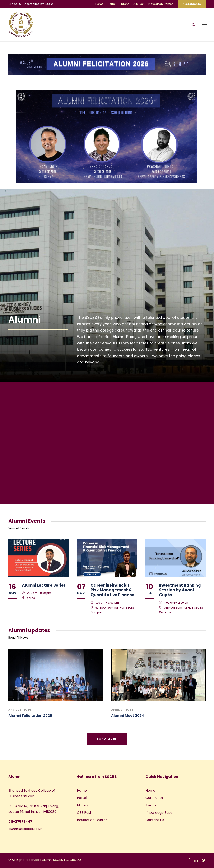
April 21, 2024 (122, 710)
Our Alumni (154, 798)
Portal (112, 4)
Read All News (18, 638)
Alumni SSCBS (53, 860)
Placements (192, 4)
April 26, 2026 (20, 710)
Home (99, 4)
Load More (107, 739)
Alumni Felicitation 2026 (30, 716)
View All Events (19, 528)
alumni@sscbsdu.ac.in (25, 829)
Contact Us (155, 820)
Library (124, 4)
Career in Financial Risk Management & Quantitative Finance (112, 590)
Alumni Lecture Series (44, 585)
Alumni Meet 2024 (128, 716)
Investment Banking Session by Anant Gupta (180, 590)
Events (151, 805)
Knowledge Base (159, 813)
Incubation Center (161, 4)
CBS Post (138, 4)
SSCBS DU (73, 860)
